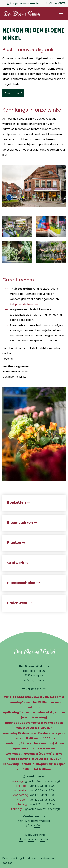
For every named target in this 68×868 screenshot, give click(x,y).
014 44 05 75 (57, 4)
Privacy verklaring (34, 835)
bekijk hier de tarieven (24, 304)
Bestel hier (13, 93)
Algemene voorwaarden (34, 840)
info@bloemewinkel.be (25, 4)
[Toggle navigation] (61, 14)
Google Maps (35, 680)
